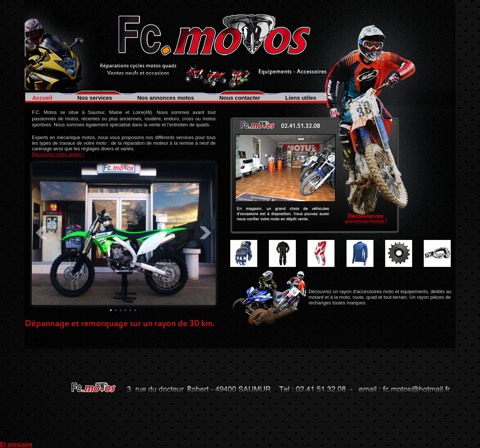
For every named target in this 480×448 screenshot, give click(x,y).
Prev (42, 233)
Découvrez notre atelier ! (58, 154)
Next (206, 233)
